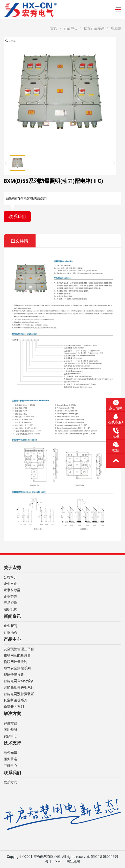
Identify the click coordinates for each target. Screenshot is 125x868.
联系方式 (10, 782)
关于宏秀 (12, 568)
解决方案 (12, 714)
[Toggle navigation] (117, 10)
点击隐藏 (116, 405)
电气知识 (10, 753)
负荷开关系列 (14, 707)
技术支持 (12, 743)
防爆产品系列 (94, 28)
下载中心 (10, 766)
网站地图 (73, 862)
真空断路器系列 (15, 700)
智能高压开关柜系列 (19, 687)
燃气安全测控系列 (17, 668)
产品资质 (10, 603)
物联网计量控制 (15, 662)
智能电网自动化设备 (19, 681)
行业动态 (10, 632)
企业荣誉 (10, 597)
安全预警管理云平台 (19, 649)
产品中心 (71, 28)
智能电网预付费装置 (19, 694)
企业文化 (10, 584)
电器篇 (116, 28)
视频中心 (10, 736)
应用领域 (10, 730)
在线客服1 (116, 419)
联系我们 (17, 217)
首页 (54, 28)
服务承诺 (10, 759)
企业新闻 (10, 626)
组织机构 (10, 609)
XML (59, 862)
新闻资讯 (12, 616)
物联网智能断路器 (17, 655)
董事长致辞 (12, 590)
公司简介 (10, 577)
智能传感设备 (14, 675)
